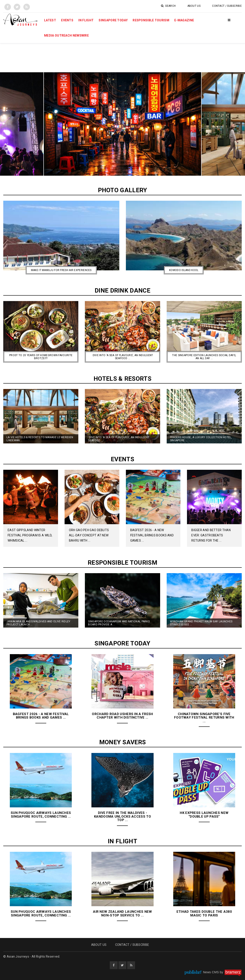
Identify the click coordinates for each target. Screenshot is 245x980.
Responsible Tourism (151, 20)
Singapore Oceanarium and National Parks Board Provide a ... (119, 623)
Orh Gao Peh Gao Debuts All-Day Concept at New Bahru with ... (89, 535)
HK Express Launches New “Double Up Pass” (204, 815)
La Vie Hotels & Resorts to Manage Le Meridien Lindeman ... (40, 439)
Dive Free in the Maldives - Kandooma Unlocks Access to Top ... (123, 816)
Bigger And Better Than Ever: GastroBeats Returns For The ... (211, 535)
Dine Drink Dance (123, 290)
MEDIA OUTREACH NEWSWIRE (66, 35)
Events (67, 20)
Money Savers (123, 742)
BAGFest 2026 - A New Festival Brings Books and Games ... (152, 535)
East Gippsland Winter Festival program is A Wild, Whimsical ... (30, 535)
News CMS (212, 972)
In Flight (86, 20)
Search (168, 6)
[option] (123, 124)
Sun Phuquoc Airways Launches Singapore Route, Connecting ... (41, 815)
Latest (50, 20)
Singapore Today (113, 20)
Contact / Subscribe (227, 6)
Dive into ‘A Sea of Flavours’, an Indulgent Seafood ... (119, 439)
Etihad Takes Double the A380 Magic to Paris (204, 913)
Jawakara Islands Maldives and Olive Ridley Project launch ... (39, 623)
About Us (194, 6)
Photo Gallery (123, 190)
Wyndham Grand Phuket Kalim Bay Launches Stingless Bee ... (201, 623)
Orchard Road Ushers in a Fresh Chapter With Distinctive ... (122, 716)
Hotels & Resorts (123, 379)
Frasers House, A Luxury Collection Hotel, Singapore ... (201, 439)
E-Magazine (184, 20)
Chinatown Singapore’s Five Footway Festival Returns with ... (204, 718)
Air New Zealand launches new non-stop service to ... (122, 913)
